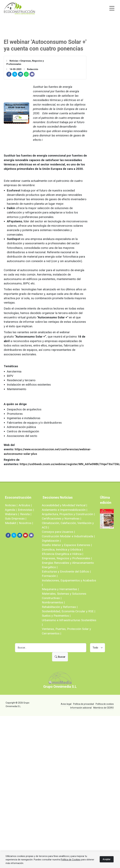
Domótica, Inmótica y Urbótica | (62, 550)
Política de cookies (105, 704)
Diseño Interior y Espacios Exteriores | (67, 545)
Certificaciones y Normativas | (61, 519)
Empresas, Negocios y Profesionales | (67, 558)
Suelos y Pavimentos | (56, 616)
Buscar (60, 657)
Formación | (50, 576)
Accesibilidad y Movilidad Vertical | (64, 505)
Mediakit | (11, 523)
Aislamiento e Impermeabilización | (65, 510)
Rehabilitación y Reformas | (60, 607)
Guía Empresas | (16, 519)
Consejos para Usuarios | (58, 532)
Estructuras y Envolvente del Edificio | (66, 572)
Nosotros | (26, 523)
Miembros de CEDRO (104, 708)
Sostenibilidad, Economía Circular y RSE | (69, 611)
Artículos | (25, 505)
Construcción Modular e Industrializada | (68, 536)
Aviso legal (66, 704)
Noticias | (11, 505)
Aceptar (107, 859)
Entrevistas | (26, 510)
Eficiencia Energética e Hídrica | (62, 554)
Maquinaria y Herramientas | (60, 589)
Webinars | (12, 514)
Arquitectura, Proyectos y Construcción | (68, 514)
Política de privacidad (84, 704)
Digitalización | (51, 541)
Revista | (26, 514)
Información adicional (81, 708)
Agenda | (11, 510)
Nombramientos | (53, 602)
